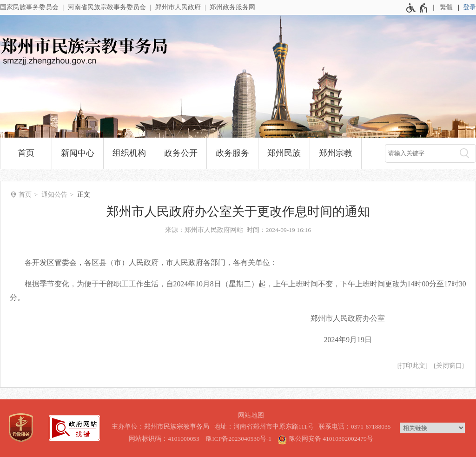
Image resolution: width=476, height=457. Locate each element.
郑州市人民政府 (178, 7)
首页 (26, 153)
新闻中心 (78, 153)
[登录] (469, 7)
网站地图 (251, 415)
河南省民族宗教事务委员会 (107, 7)
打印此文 (412, 366)
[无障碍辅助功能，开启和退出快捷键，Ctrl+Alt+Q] (417, 8)
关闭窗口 (449, 366)
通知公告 (54, 195)
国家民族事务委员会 (29, 7)
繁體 (446, 7)
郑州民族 (284, 153)
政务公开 (181, 153)
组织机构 (129, 153)
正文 (84, 195)
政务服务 (232, 153)
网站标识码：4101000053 (164, 439)
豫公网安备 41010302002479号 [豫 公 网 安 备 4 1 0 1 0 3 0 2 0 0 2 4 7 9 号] (325, 438)
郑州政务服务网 (232, 7)
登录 (469, 7)
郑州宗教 (336, 153)
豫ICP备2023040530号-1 (238, 439)
